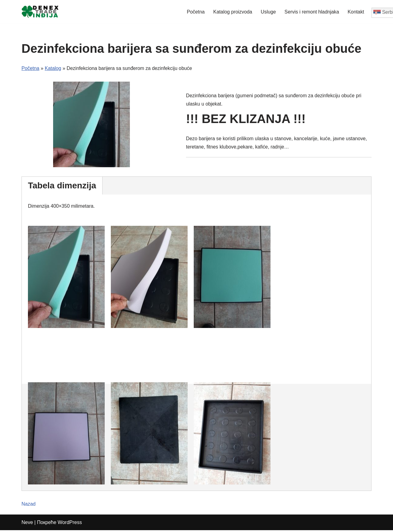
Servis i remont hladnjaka (311, 12)
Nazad (29, 506)
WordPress (70, 524)
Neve (27, 524)
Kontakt (356, 12)
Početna (194, 12)
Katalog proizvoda (232, 12)
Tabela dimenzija (62, 186)
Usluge (267, 12)
